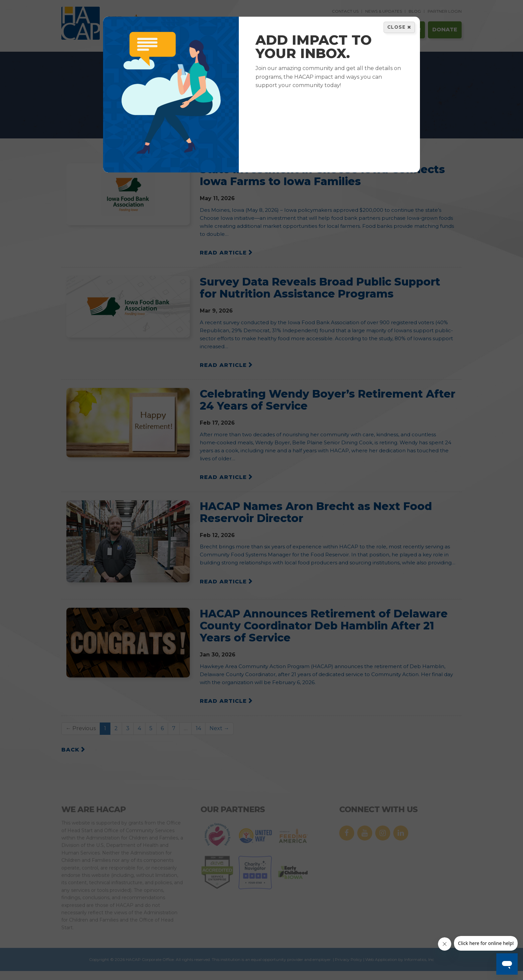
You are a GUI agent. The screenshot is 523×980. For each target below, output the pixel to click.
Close (399, 27)
